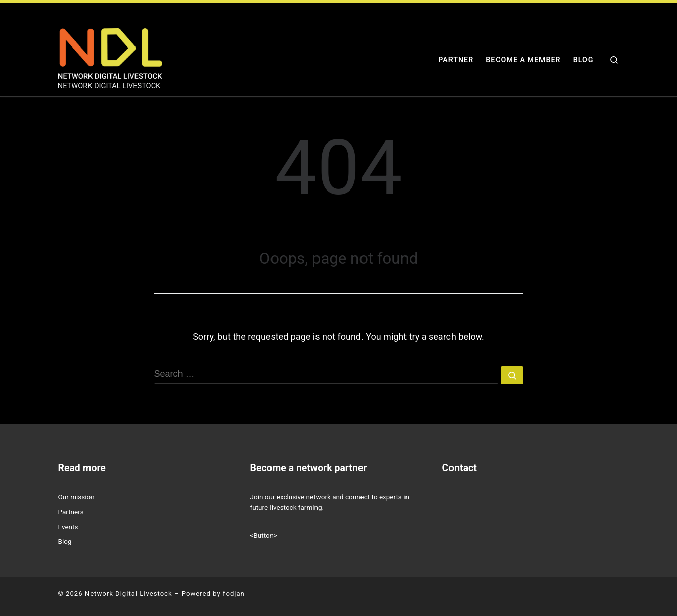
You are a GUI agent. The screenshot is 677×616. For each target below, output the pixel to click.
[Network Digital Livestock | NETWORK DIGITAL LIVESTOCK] (110, 53)
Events (68, 527)
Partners (71, 512)
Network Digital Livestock (129, 594)
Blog (65, 541)
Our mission (76, 497)
